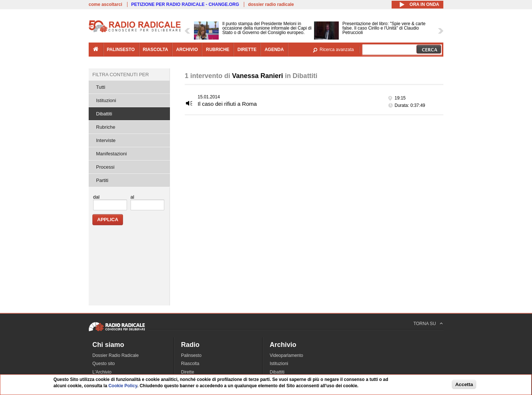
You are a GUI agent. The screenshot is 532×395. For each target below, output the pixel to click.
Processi (105, 167)
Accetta (464, 384)
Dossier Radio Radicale (115, 355)
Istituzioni (106, 100)
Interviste (106, 140)
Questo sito (104, 364)
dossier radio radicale (271, 4)
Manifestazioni (111, 154)
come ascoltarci (105, 4)
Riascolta (190, 364)
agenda (274, 50)
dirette (247, 50)
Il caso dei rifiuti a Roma (227, 104)
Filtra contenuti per (121, 75)
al (132, 197)
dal (96, 197)
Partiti (102, 180)
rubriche (217, 50)
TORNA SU (425, 324)
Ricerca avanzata (337, 50)
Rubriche (106, 127)
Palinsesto (191, 355)
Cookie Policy (123, 386)
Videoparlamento (287, 355)
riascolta (156, 50)
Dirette (187, 372)
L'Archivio (102, 372)
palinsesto (121, 50)
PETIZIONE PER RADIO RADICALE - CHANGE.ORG (185, 4)
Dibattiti (104, 114)
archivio (187, 50)
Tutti (101, 87)
